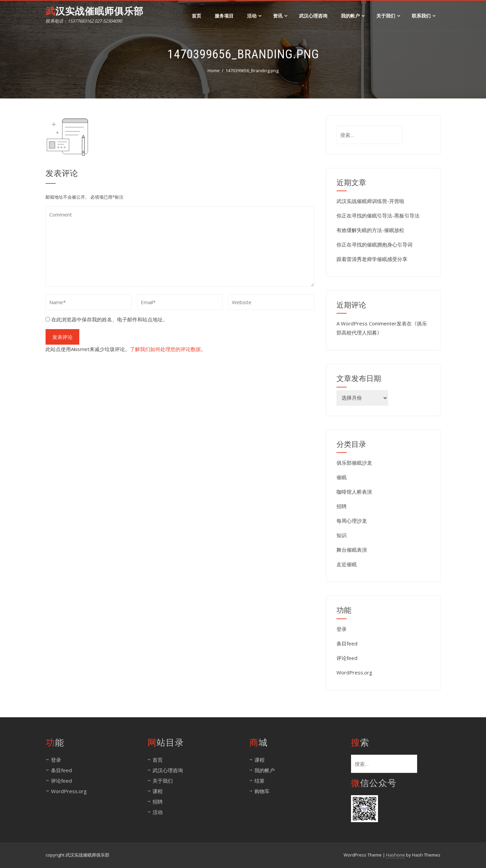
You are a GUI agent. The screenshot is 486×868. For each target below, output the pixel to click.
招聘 (342, 506)
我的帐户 (353, 16)
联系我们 (424, 16)
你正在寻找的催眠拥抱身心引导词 (374, 244)
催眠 (342, 477)
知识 (342, 535)
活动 (254, 16)
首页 (196, 16)
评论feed (347, 658)
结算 (260, 781)
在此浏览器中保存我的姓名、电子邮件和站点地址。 (110, 319)
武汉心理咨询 (313, 16)
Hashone (396, 855)
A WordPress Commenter (367, 323)
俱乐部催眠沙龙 (354, 463)
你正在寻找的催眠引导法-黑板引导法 (378, 215)
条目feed (347, 643)
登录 (342, 629)
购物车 (262, 791)
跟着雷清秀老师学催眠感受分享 (372, 259)
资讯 (280, 16)
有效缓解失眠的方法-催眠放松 (370, 230)
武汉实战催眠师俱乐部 (94, 11)
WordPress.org (354, 672)
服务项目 (224, 16)
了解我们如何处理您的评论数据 (165, 349)
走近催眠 (347, 564)
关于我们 (388, 16)
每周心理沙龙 (352, 521)
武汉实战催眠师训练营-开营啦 (370, 201)
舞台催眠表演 (352, 550)
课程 (158, 791)
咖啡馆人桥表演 (354, 492)
